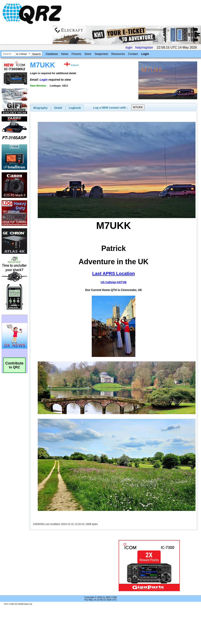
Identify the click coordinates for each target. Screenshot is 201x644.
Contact (133, 54)
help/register (144, 47)
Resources (118, 54)
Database (52, 54)
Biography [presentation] (41, 108)
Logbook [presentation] (75, 108)
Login (145, 54)
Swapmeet (101, 54)
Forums (76, 54)
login (129, 47)
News (65, 54)
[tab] (41, 108)
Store (88, 54)
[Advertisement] (68, 566)
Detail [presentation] (58, 108)
